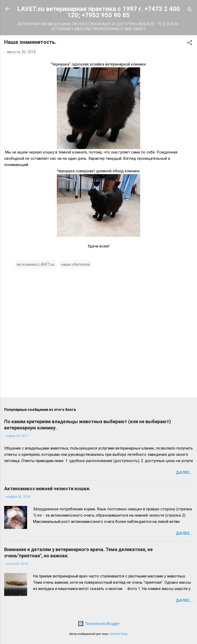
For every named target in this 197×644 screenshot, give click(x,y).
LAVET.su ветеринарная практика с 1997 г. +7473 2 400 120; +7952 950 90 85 (99, 12)
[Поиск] (190, 11)
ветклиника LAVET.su (36, 264)
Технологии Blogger (99, 624)
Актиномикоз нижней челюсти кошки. (47, 489)
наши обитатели (76, 264)
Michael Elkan (119, 634)
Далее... (184, 472)
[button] (190, 43)
